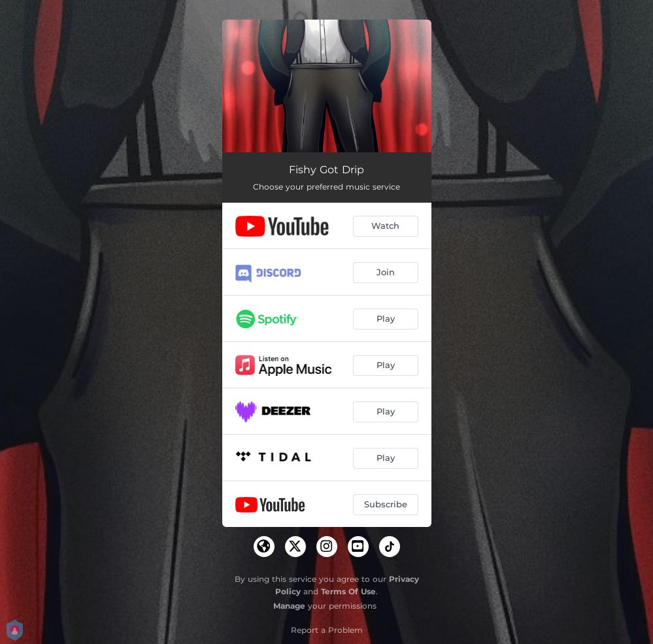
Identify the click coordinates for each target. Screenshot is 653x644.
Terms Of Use (348, 591)
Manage (289, 606)
